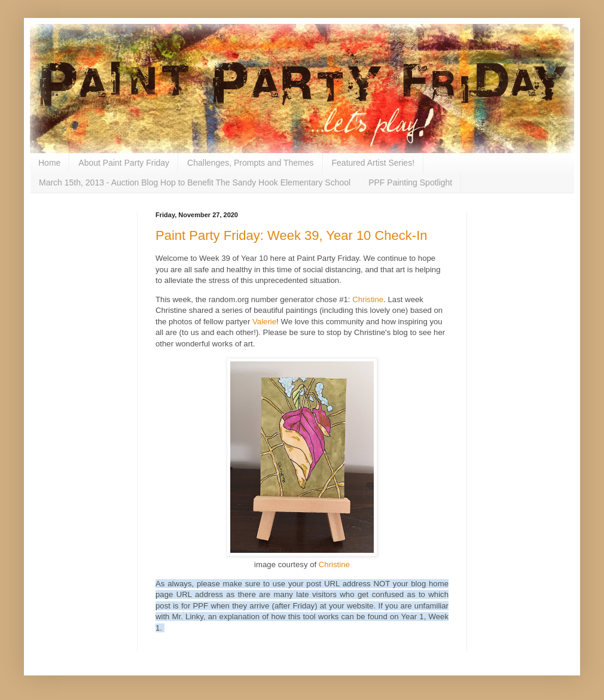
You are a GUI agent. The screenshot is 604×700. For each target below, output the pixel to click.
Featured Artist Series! (373, 163)
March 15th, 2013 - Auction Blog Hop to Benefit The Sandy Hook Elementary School (195, 182)
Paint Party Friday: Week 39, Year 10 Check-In (292, 235)
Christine (368, 299)
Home (49, 163)
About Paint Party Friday (124, 163)
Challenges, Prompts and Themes (250, 163)
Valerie (264, 322)
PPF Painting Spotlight (410, 182)
